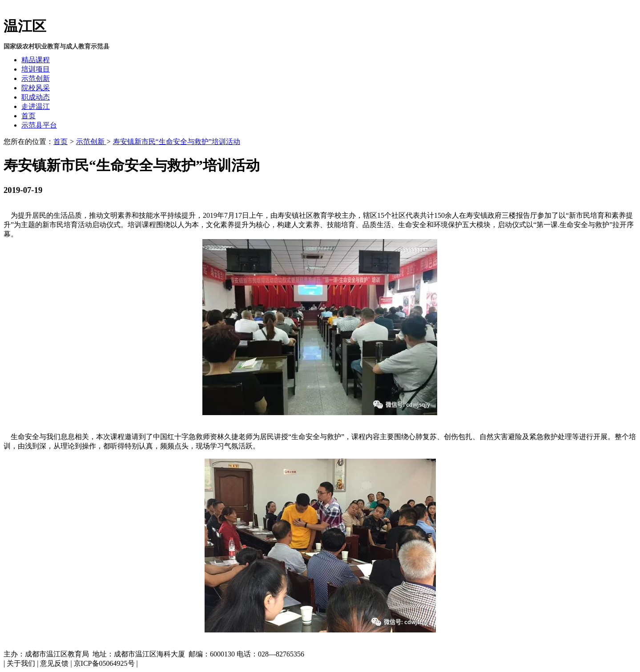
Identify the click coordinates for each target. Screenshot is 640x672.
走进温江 (36, 106)
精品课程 (36, 60)
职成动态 (36, 97)
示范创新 (36, 78)
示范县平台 (39, 125)
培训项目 (36, 69)
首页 (28, 116)
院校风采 (36, 88)
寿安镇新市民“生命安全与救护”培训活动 (177, 142)
